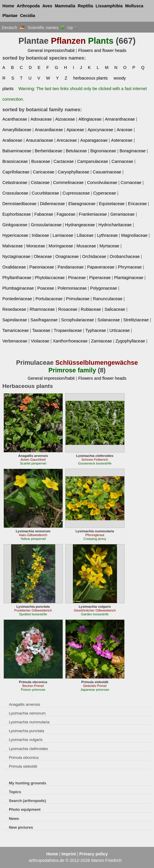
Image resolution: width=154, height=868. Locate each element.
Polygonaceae (104, 288)
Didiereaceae (52, 204)
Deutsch (13, 28)
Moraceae (36, 246)
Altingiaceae (90, 119)
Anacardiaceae (49, 130)
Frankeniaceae (93, 214)
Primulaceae (78, 299)
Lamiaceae (63, 235)
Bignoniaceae (103, 151)
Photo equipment (25, 809)
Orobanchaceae (125, 256)
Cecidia (27, 16)
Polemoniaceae (72, 288)
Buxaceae (41, 161)
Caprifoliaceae (16, 172)
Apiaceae (75, 130)
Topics (15, 792)
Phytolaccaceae (50, 278)
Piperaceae (100, 278)
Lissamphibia (109, 6)
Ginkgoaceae (15, 225)
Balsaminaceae (17, 151)
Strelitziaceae (136, 320)
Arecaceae (67, 140)
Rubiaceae (91, 309)
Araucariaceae (40, 140)
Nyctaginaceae (16, 256)
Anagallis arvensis (24, 704)
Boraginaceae (133, 151)
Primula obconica (24, 758)
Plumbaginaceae (18, 288)
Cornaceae (131, 183)
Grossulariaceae (46, 225)
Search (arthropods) (27, 801)
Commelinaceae (68, 183)
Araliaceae (12, 140)
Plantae (10, 16)
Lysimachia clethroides (28, 749)
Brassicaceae (15, 161)
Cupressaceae (76, 193)
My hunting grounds (27, 783)
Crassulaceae (15, 193)
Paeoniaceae (42, 267)
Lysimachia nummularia (29, 722)
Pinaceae (77, 278)
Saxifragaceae (44, 320)
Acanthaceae (15, 119)
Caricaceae (44, 172)
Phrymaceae (130, 267)
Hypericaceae (15, 235)
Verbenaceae (15, 341)
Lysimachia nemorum (27, 713)
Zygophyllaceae (130, 341)
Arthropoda (28, 6)
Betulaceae (76, 151)
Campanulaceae (93, 161)
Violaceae (40, 341)
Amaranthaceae (120, 119)
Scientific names (46, 28)
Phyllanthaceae (17, 278)
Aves (47, 6)
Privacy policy (94, 854)
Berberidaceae (48, 151)
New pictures (21, 827)
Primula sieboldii (23, 766)
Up (72, 28)
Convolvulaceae (102, 183)
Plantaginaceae (129, 278)
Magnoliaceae (134, 235)
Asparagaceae (94, 140)
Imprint (69, 854)
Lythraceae (107, 235)
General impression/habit (51, 50)
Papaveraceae (101, 267)
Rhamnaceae (42, 309)
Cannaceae (122, 161)
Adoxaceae (41, 119)
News (14, 819)
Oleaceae (43, 256)
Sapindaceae (15, 320)
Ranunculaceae (108, 299)
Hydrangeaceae (80, 225)
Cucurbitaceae (45, 193)
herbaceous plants (91, 78)
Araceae (125, 130)
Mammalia (65, 6)
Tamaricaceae (16, 330)
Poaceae (46, 288)
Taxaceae (41, 330)
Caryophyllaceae (73, 172)
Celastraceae (15, 183)
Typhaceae (96, 330)
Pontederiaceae (17, 299)
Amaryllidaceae (17, 130)
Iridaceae (40, 235)
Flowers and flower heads (102, 50)
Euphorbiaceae (17, 214)
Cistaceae (40, 183)
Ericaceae (137, 204)
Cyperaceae (105, 193)
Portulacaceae (49, 299)
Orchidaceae (94, 256)
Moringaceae (61, 246)
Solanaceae (109, 320)
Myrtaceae (109, 246)
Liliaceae (85, 235)
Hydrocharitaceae (115, 225)
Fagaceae (66, 214)
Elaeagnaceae (82, 204)
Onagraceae (67, 256)
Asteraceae (122, 140)
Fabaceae (44, 214)
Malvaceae (13, 246)
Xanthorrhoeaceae (70, 341)
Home (8, 6)
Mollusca (134, 6)
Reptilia (86, 6)
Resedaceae (14, 309)
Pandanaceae (71, 267)
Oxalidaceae (14, 267)
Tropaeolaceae (68, 330)
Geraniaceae (122, 214)
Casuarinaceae (107, 172)
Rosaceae (68, 309)
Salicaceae (115, 309)
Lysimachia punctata (26, 731)
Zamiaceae (102, 341)
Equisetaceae (112, 204)
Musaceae (86, 246)
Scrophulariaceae (78, 320)
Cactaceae (64, 161)
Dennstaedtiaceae (19, 204)
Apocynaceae (100, 130)
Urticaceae (119, 330)
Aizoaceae (65, 119)
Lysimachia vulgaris (26, 740)
